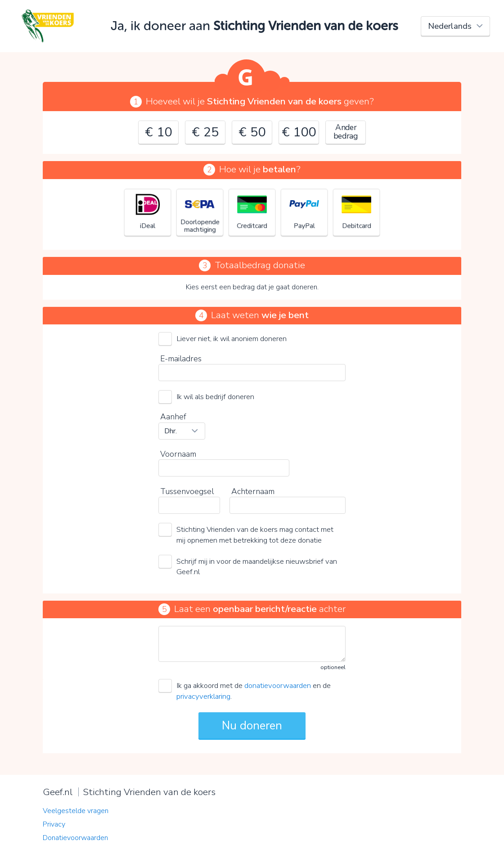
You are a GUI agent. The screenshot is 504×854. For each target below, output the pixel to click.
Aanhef (173, 417)
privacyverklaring (203, 696)
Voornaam (178, 454)
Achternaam (253, 491)
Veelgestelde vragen (76, 811)
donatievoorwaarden (278, 685)
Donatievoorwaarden (75, 838)
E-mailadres (181, 359)
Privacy (54, 824)
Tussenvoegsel (187, 491)
